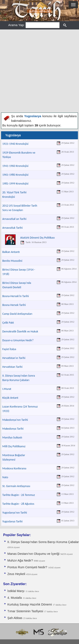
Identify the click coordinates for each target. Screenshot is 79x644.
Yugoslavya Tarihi (12, 521)
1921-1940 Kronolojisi (15, 144)
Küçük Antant (10, 398)
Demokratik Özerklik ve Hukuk (20, 331)
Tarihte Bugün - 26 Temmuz (19, 495)
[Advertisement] (39, 71)
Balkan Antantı (11, 252)
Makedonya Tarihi (13, 429)
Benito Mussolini (12, 261)
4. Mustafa (15, 598)
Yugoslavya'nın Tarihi (15, 513)
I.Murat (7, 389)
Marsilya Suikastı (12, 438)
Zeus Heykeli (16, 574)
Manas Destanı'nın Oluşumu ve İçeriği (33, 554)
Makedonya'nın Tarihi (15, 420)
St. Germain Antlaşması (16, 486)
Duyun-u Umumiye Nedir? (18, 340)
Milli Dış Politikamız (14, 446)
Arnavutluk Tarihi (12, 228)
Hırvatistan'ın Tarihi (14, 358)
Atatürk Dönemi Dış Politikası (37, 238)
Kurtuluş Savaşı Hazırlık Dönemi (30, 604)
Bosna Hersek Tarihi (14, 305)
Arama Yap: (16, 25)
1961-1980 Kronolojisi (15, 175)
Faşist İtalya (9, 349)
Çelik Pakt (8, 323)
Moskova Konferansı (14, 468)
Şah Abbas (15, 618)
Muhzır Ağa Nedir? (20, 560)
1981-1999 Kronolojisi (15, 184)
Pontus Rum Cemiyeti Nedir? (27, 567)
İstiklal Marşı (16, 591)
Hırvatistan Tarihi (12, 367)
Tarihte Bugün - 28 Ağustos (18, 504)
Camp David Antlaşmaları (17, 314)
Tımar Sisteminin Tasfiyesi (25, 611)
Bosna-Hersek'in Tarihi (16, 296)
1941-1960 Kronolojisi (15, 166)
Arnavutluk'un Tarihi (14, 219)
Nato (5, 477)
